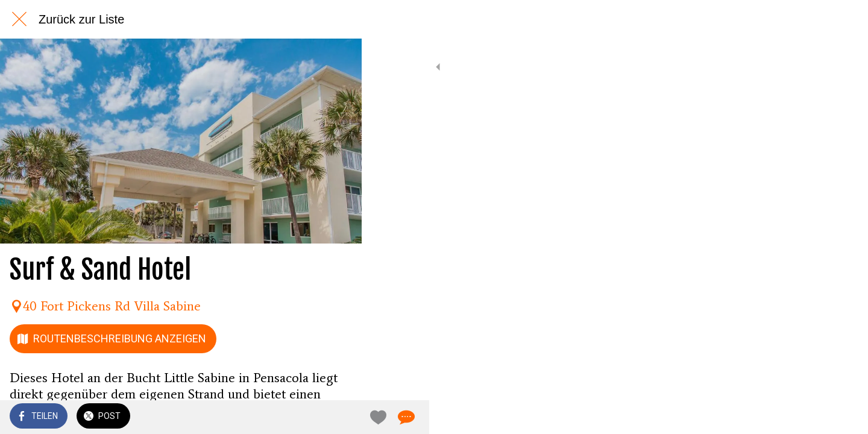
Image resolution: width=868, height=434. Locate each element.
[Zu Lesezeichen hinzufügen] (309, 417)
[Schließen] (19, 19)
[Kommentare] (338, 417)
